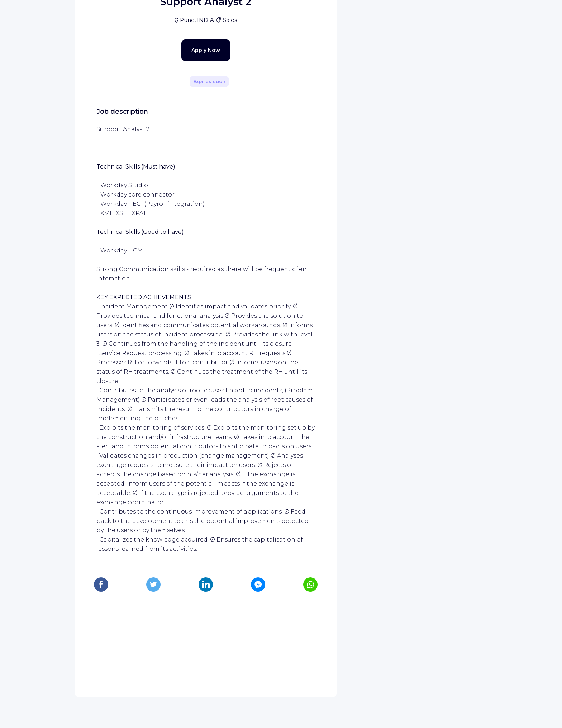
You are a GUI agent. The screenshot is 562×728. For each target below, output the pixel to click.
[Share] (310, 101)
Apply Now (193, 198)
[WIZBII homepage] (35, 15)
